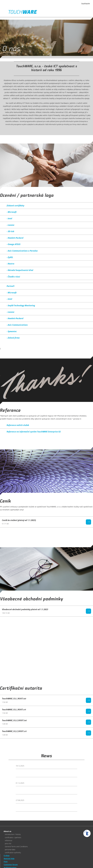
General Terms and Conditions (16, 846)
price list (8, 843)
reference (9, 840)
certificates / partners (13, 837)
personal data (10, 850)
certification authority (13, 853)
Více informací (31, 5)
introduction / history (13, 834)
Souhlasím (86, 4)
